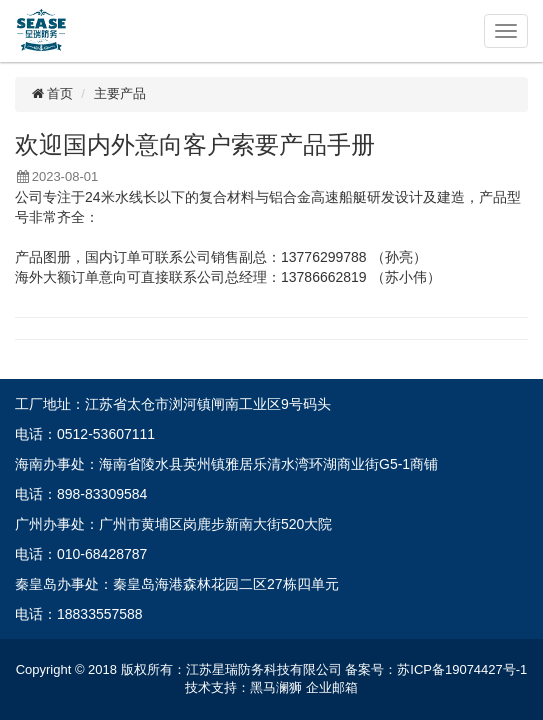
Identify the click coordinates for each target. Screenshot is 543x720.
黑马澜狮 (276, 687)
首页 (51, 93)
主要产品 (120, 93)
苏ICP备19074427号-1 (462, 669)
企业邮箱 (332, 687)
